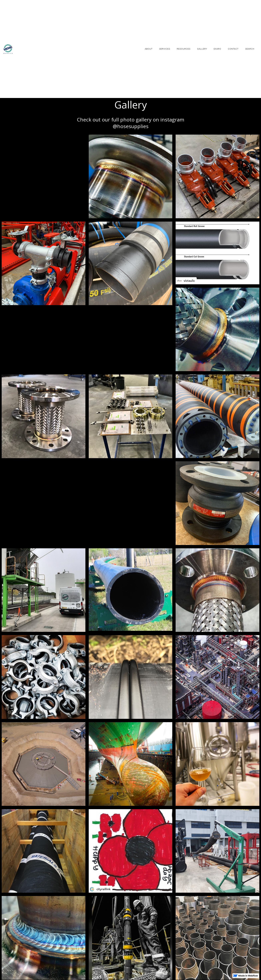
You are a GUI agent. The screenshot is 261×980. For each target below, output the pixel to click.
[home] (8, 49)
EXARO (217, 49)
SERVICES (165, 49)
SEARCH (250, 49)
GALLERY (202, 49)
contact (233, 49)
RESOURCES (184, 49)
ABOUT (149, 49)
